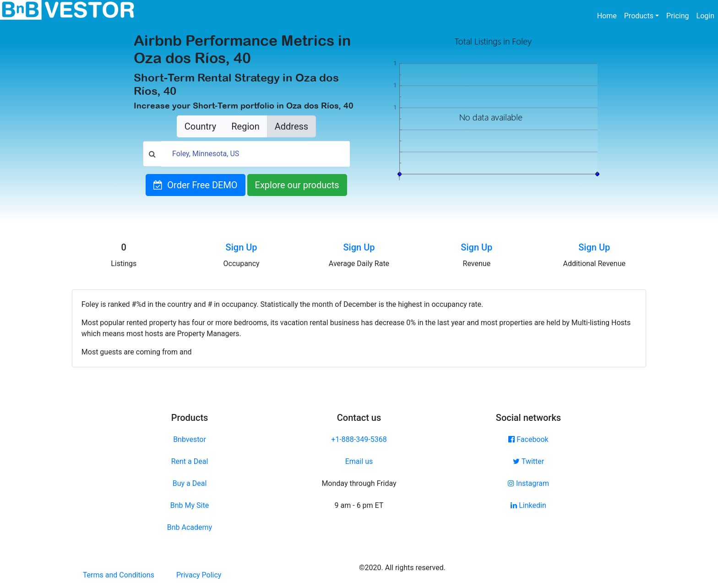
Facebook (528, 439)
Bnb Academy (190, 527)
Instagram (528, 483)
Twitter (528, 461)
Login (705, 16)
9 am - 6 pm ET (359, 505)
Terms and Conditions (119, 575)
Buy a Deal (190, 483)
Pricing (678, 16)
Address (291, 126)
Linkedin (528, 505)
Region (245, 126)
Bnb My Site (190, 505)
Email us (359, 461)
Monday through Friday (359, 483)
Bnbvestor (190, 439)
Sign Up (242, 247)
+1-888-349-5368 (359, 439)
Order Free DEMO (195, 185)
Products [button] (639, 16)
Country (200, 126)
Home (609, 15)
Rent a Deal (190, 461)
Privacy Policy (199, 575)
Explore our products (297, 185)
